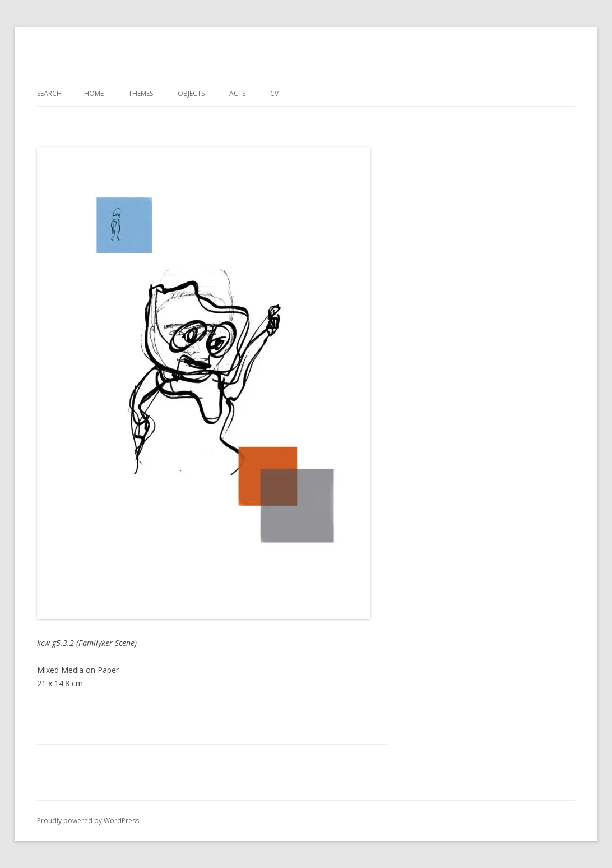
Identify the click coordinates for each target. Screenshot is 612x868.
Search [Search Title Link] (49, 93)
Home (94, 93)
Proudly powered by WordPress (88, 821)
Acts (237, 93)
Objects (191, 93)
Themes (141, 93)
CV (274, 93)
